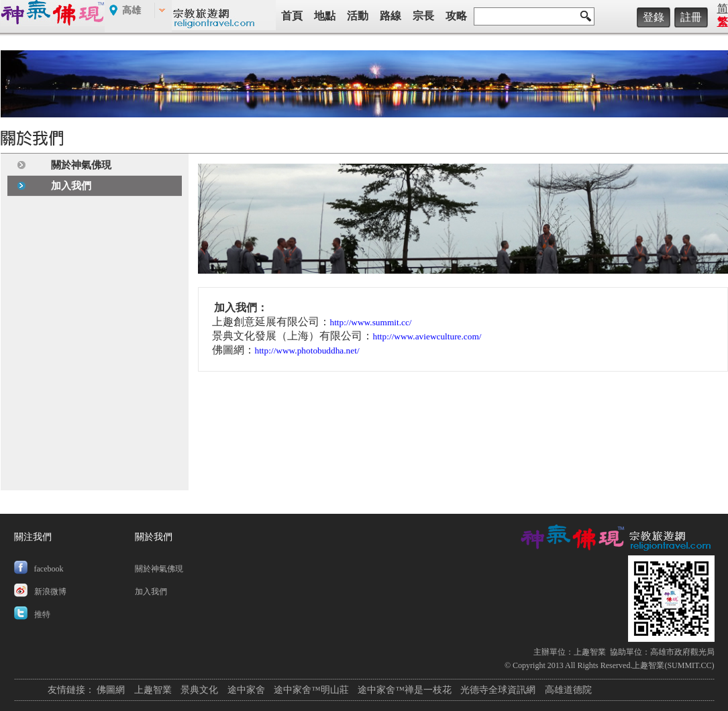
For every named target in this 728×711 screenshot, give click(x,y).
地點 (325, 16)
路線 (391, 16)
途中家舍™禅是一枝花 (405, 690)
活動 (358, 16)
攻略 (456, 16)
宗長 (423, 16)
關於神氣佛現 (81, 165)
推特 (42, 614)
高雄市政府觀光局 (682, 652)
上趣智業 (590, 652)
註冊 (691, 17)
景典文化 (199, 690)
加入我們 (71, 186)
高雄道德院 (568, 690)
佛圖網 (111, 690)
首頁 (292, 16)
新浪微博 (50, 592)
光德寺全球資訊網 (498, 690)
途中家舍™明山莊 (311, 690)
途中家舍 (246, 690)
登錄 (654, 17)
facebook (49, 569)
